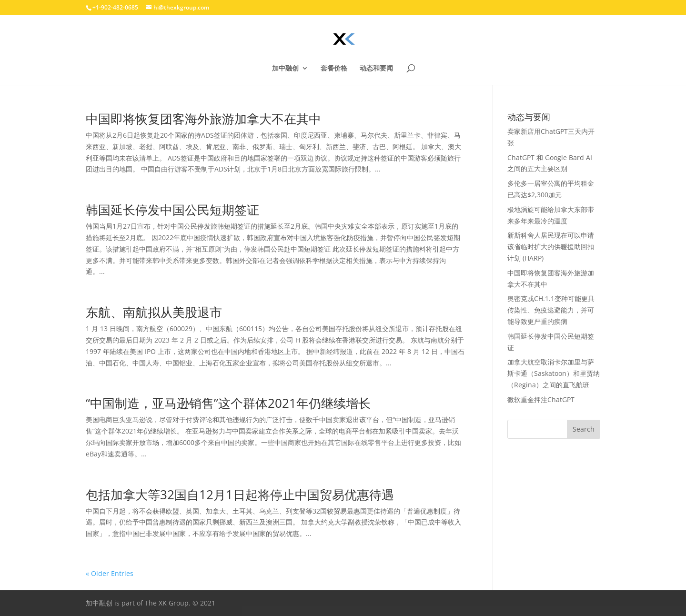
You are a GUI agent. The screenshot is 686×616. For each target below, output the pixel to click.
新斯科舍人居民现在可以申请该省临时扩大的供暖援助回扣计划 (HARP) (551, 247)
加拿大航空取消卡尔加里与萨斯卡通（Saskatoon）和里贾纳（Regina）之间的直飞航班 (554, 373)
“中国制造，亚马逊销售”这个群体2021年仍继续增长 (228, 403)
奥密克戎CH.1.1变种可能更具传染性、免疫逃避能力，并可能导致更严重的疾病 (551, 310)
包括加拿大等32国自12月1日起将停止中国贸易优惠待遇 (240, 495)
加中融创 (285, 69)
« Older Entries (110, 573)
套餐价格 (334, 69)
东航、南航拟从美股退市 (154, 312)
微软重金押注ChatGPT (541, 399)
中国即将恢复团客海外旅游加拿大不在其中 (203, 119)
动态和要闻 (376, 69)
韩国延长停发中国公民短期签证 (172, 210)
